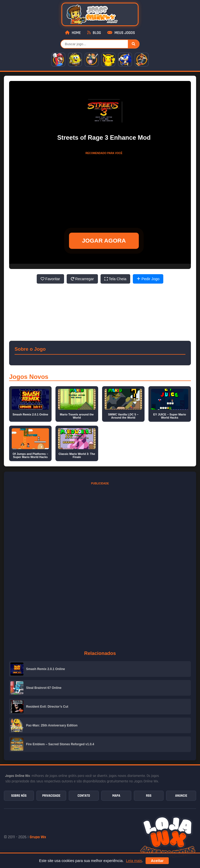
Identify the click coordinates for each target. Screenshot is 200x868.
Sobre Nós (19, 796)
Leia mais (134, 861)
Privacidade (51, 796)
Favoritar (50, 279)
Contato (84, 796)
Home (73, 33)
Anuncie (181, 796)
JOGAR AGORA (104, 241)
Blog (94, 33)
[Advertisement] (104, 190)
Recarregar (82, 279)
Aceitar (157, 861)
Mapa (116, 796)
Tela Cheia (115, 279)
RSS (149, 796)
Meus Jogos (121, 33)
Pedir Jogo (148, 279)
